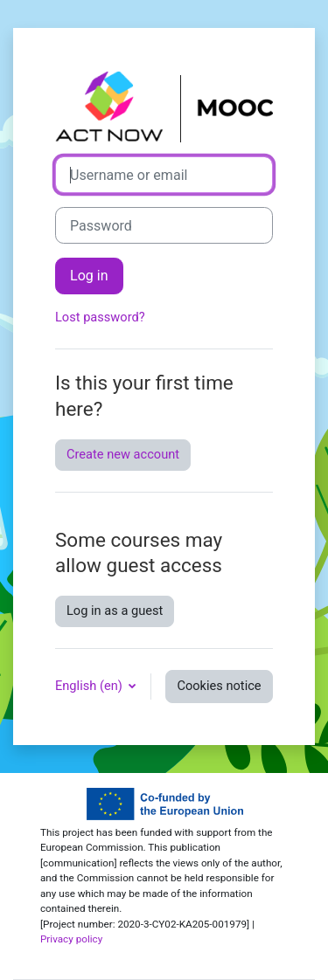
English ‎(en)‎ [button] (90, 686)
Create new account (123, 454)
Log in (89, 276)
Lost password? (100, 317)
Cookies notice (219, 686)
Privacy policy (71, 939)
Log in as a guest (115, 611)
